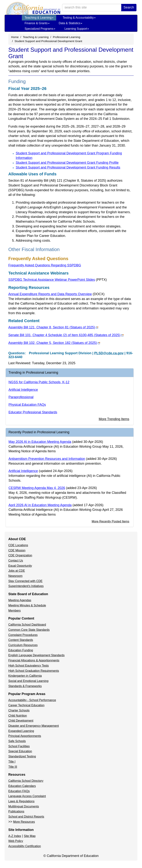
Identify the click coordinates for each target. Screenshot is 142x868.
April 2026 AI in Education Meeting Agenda (40, 505)
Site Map (30, 836)
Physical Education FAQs (27, 405)
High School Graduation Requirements (34, 671)
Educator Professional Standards (33, 412)
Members (15, 611)
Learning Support (77, 29)
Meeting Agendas (20, 600)
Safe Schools (17, 741)
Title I (12, 762)
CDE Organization (20, 555)
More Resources (24, 822)
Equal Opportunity (20, 566)
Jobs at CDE (17, 571)
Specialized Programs (40, 29)
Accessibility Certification (25, 846)
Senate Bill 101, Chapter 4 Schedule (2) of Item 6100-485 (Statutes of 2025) (66, 335)
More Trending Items (114, 419)
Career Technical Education (26, 705)
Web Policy (16, 841)
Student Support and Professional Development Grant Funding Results (68, 167)
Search (129, 7)
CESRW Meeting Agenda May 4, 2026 (37, 488)
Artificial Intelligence (23, 390)
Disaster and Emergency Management (34, 726)
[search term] (92, 8)
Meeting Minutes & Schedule (27, 605)
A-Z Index (15, 836)
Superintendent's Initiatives (26, 586)
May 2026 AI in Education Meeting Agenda (40, 442)
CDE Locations (18, 545)
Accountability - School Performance (32, 700)
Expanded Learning (21, 731)
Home (15, 37)
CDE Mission (17, 550)
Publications (16, 811)
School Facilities (19, 746)
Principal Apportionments (25, 736)
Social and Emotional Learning (28, 681)
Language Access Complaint (27, 796)
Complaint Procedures (23, 635)
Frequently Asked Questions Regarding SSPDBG (45, 265)
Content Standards (21, 640)
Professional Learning (67, 37)
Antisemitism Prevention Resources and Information (47, 459)
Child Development (21, 721)
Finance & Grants (37, 23)
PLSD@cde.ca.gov (109, 353)
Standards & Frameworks (25, 686)
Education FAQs (19, 791)
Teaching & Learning (39, 18)
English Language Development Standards (36, 655)
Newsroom (15, 576)
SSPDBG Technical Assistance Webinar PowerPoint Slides (58, 280)
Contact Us (16, 561)
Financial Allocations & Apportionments (34, 660)
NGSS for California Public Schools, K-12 (39, 382)
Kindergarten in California (25, 676)
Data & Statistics (71, 23)
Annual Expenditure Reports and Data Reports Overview (56, 294)
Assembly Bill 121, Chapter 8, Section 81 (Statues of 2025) (53, 327)
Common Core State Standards (29, 630)
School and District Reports (26, 817)
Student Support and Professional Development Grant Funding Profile (67, 163)
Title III (13, 767)
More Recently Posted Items (110, 521)
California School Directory (26, 781)
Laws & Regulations (21, 801)
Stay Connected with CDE (25, 581)
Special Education (20, 751)
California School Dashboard (27, 625)
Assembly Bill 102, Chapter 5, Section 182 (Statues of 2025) (54, 343)
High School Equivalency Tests (29, 666)
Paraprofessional (21, 397)
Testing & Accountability (79, 18)
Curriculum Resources (23, 645)
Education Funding (21, 650)
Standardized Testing (22, 756)
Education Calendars (22, 786)
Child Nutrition (18, 716)
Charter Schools (19, 710)
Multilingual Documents (24, 806)
